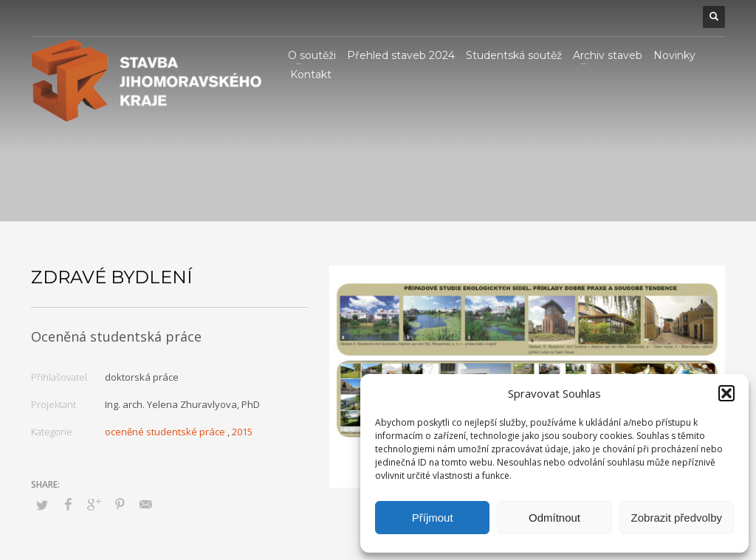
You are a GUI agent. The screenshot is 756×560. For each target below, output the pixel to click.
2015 (242, 432)
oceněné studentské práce (165, 432)
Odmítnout (554, 518)
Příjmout (433, 518)
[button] (726, 393)
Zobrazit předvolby (677, 518)
